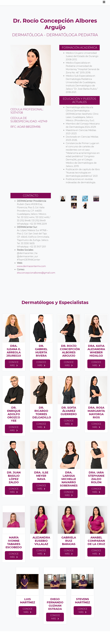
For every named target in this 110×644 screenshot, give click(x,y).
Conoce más (14, 364)
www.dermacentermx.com (32, 266)
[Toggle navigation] (104, 3)
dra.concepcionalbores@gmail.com (36, 273)
